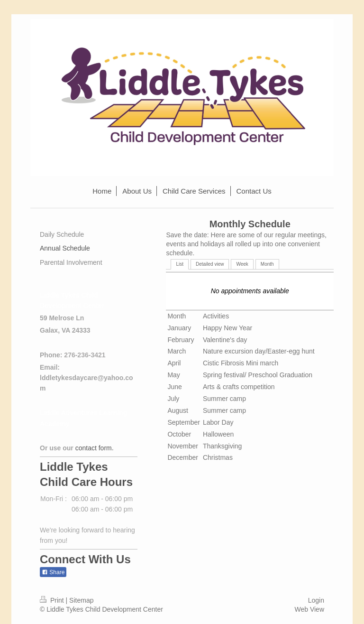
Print (53, 600)
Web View (309, 609)
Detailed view (210, 264)
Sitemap (81, 600)
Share (53, 572)
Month (267, 264)
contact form (94, 448)
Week (242, 264)
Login (316, 600)
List (180, 264)
